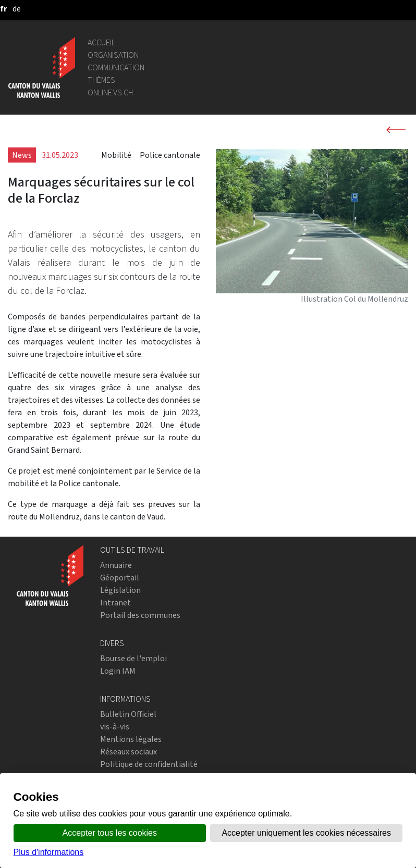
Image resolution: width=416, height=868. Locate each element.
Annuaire (116, 565)
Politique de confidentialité (149, 764)
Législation (120, 590)
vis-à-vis (115, 727)
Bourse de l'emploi (133, 658)
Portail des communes (140, 615)
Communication (116, 67)
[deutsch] (17, 9)
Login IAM (118, 671)
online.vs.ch (110, 92)
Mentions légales (131, 739)
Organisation (113, 55)
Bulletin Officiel (128, 714)
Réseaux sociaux (129, 752)
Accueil (101, 42)
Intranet (115, 603)
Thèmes (101, 80)
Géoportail (120, 578)
